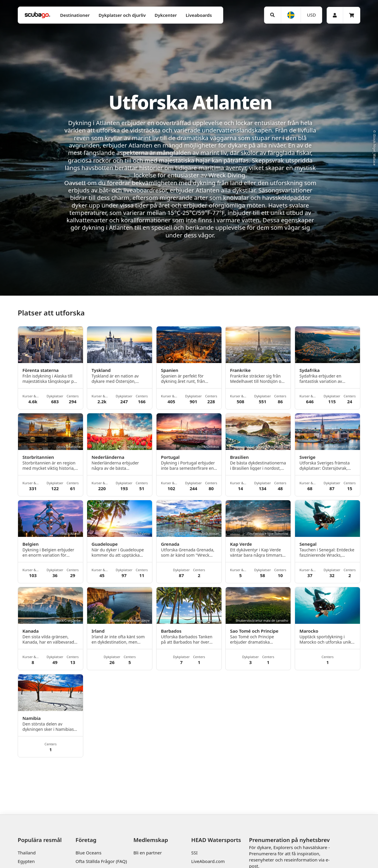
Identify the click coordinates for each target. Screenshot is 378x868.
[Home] (38, 15)
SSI (194, 853)
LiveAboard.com (208, 861)
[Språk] (291, 15)
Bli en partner (148, 853)
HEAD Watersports (216, 840)
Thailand (27, 853)
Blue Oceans (89, 853)
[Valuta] (311, 15)
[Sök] (273, 15)
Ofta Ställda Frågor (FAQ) (101, 861)
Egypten (26, 861)
